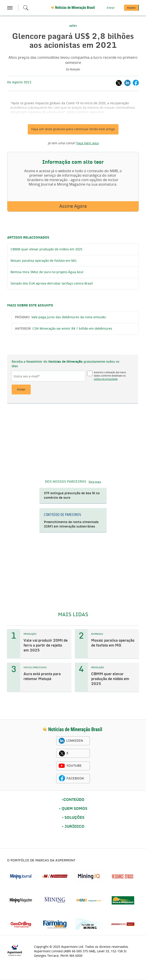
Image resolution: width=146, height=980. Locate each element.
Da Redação (73, 69)
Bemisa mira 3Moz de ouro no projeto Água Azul (47, 272)
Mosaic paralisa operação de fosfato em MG (43, 261)
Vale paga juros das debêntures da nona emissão (69, 317)
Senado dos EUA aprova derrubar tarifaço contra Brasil (52, 284)
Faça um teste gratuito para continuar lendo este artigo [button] (73, 129)
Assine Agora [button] (73, 206)
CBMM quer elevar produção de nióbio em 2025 (46, 249)
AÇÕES (73, 26)
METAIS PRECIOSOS (35, 668)
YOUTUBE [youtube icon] (74, 766)
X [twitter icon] (67, 753)
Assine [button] (131, 8)
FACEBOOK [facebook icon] (75, 779)
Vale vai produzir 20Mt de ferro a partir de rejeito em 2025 (46, 645)
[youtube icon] (62, 766)
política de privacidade (106, 379)
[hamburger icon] (10, 8)
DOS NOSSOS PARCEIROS (66, 482)
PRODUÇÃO (30, 634)
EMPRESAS (97, 634)
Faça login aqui (88, 143)
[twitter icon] (62, 753)
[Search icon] (26, 8)
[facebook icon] (62, 779)
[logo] (72, 730)
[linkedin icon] (62, 741)
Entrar (111, 8)
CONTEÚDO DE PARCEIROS (62, 515)
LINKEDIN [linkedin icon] (75, 741)
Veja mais (95, 482)
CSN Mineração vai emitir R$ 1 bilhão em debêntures (72, 329)
